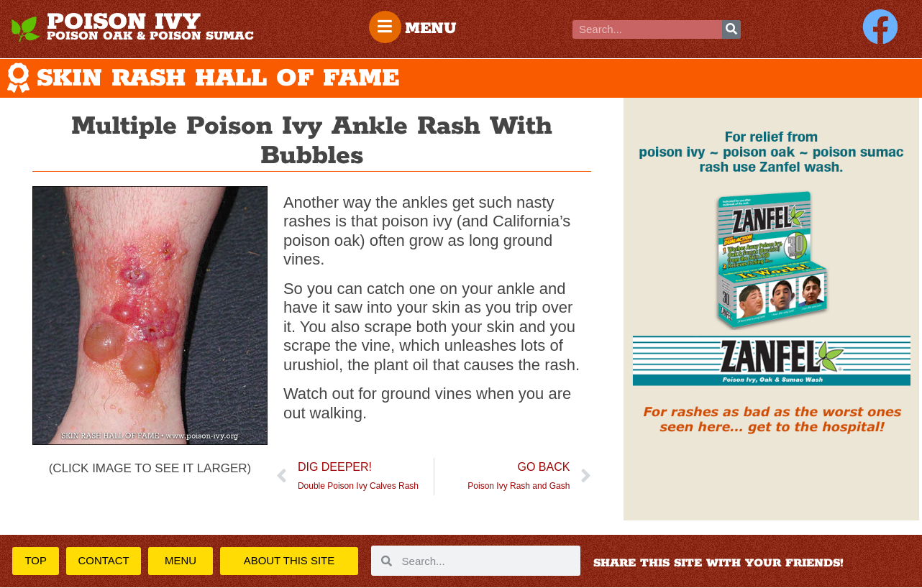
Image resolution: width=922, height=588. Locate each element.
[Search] (731, 29)
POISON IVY (124, 22)
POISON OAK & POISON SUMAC (150, 36)
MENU (432, 29)
